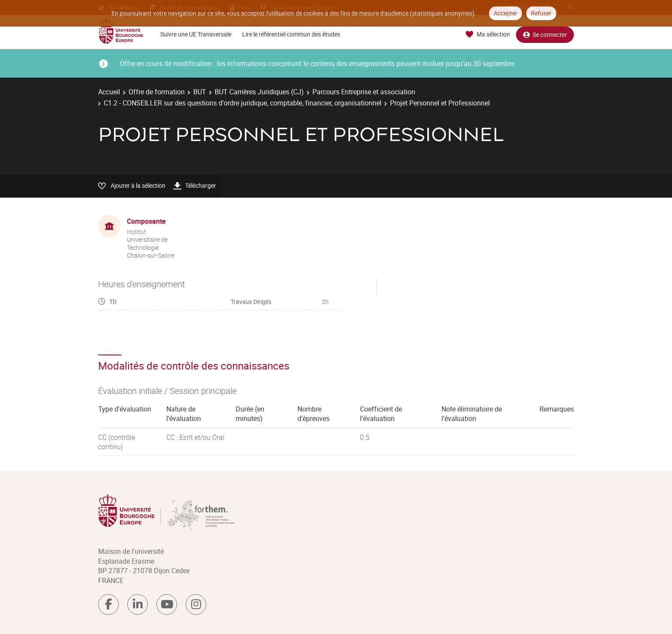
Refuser (541, 13)
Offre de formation (157, 92)
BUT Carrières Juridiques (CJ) (259, 92)
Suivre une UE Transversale (196, 34)
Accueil (109, 92)
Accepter (505, 13)
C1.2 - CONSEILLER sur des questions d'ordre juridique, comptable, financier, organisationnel (243, 103)
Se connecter (545, 35)
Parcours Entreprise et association (364, 92)
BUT (200, 92)
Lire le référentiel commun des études (291, 34)
